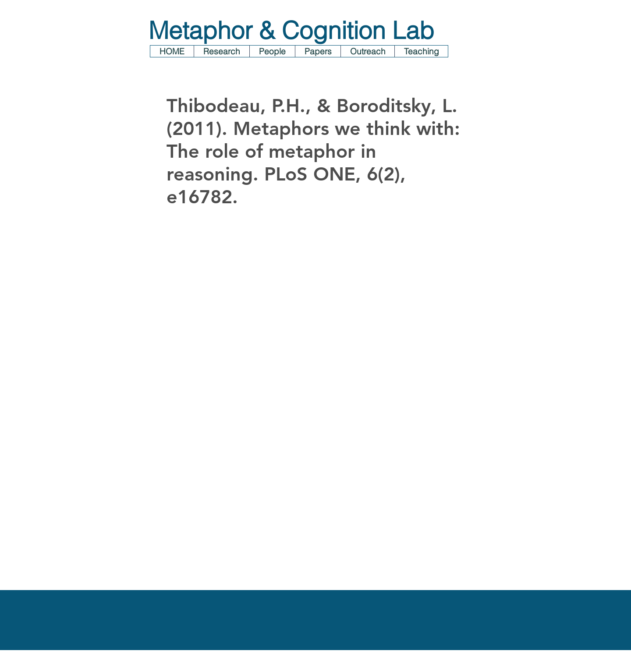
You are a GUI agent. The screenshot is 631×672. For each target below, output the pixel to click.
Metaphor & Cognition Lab (291, 30)
